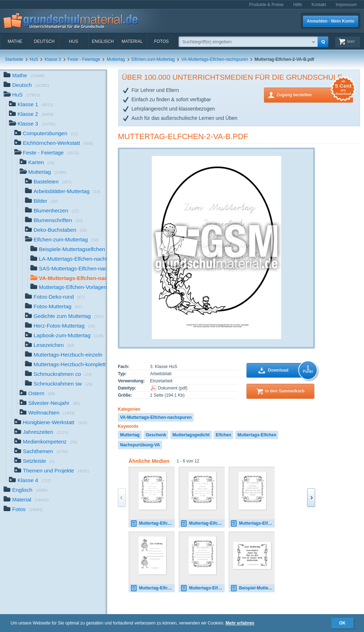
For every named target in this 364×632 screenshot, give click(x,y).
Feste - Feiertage (84, 59)
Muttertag (116, 59)
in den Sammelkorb (285, 391)
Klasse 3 (53, 59)
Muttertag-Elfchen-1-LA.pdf (153, 523)
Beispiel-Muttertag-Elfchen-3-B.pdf (253, 588)
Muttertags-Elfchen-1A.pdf (253, 523)
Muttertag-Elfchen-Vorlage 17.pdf (153, 588)
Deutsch (44, 41)
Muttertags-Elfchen (257, 435)
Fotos (161, 41)
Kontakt (319, 5)
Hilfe (298, 5)
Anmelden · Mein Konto (331, 21)
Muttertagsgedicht (191, 435)
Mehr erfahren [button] (240, 623)
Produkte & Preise (266, 5)
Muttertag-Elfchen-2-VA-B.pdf (183, 136)
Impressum (346, 5)
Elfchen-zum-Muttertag (153, 59)
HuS (73, 41)
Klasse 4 (30, 481)
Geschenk (156, 435)
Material (132, 41)
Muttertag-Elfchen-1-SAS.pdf (203, 523)
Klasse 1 (31, 105)
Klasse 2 (31, 115)
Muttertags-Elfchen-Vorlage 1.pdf (203, 588)
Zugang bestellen (315, 94)
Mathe (15, 41)
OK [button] (343, 623)
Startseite (14, 59)
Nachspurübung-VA (140, 445)
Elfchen (223, 435)
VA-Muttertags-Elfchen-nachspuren (215, 59)
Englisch (103, 41)
